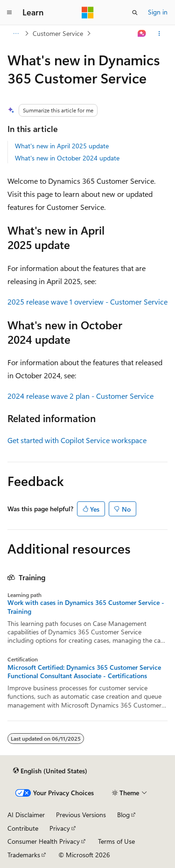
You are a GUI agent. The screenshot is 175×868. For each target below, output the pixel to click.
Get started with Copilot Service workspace (77, 440)
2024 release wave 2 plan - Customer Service (80, 396)
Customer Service (58, 33)
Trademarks (24, 855)
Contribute (23, 828)
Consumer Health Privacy (44, 841)
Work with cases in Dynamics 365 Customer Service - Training (86, 607)
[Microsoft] (88, 13)
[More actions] (159, 34)
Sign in (158, 12)
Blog (123, 815)
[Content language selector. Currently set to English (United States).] (50, 771)
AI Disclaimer (26, 815)
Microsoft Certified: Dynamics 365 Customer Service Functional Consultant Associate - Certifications (84, 672)
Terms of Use (116, 841)
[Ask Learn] (142, 34)
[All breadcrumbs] (16, 34)
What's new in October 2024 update (67, 158)
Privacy (60, 828)
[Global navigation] (9, 13)
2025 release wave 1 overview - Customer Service (87, 302)
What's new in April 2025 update (62, 146)
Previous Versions (81, 815)
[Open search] (135, 13)
